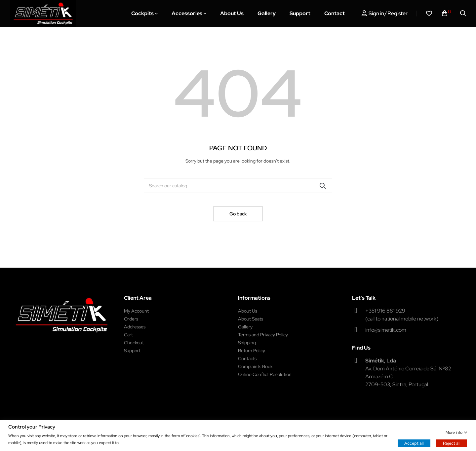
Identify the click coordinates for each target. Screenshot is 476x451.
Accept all (414, 443)
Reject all (452, 443)
